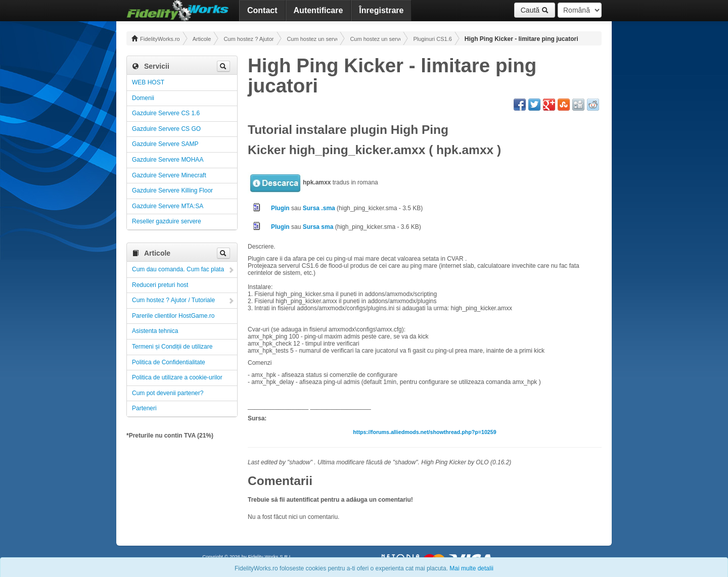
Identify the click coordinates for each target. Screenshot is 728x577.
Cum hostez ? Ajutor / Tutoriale (249, 39)
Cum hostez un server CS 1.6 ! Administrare (375, 39)
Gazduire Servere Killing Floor (172, 190)
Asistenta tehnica (155, 331)
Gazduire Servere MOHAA (168, 160)
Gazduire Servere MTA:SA (168, 206)
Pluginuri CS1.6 (432, 39)
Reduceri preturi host (160, 285)
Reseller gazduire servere (167, 221)
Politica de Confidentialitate (169, 362)
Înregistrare (381, 10)
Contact (262, 10)
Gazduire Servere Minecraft (169, 175)
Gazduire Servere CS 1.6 (166, 113)
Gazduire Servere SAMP (165, 144)
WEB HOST (148, 82)
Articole (202, 39)
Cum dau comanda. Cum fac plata (178, 269)
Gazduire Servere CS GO (166, 129)
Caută (535, 10)
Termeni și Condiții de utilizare (172, 347)
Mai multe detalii (471, 568)
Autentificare (318, 10)
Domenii (143, 98)
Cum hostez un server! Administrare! (312, 39)
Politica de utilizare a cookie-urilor (177, 377)
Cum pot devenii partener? (168, 393)
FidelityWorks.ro (156, 38)
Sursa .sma (319, 208)
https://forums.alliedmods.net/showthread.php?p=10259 (424, 432)
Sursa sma (318, 227)
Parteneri (144, 408)
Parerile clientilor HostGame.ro (173, 316)
